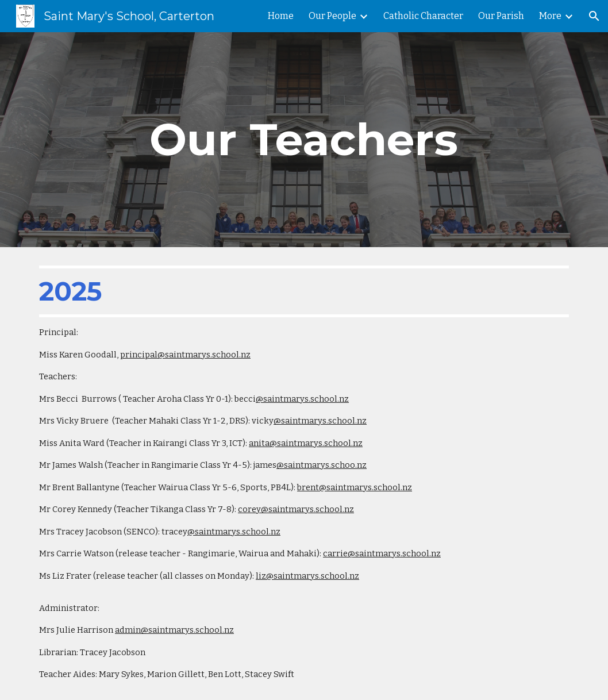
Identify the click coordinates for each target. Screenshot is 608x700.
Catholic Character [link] (423, 16)
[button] (594, 16)
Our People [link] (332, 16)
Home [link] (281, 16)
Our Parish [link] (501, 16)
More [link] (550, 16)
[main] (304, 140)
